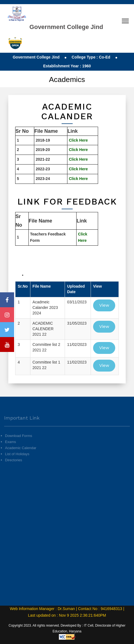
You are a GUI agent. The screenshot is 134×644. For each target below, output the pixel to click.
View (104, 305)
